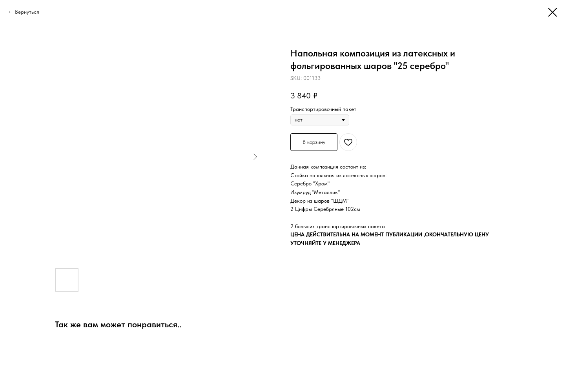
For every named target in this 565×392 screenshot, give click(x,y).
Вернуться (27, 12)
